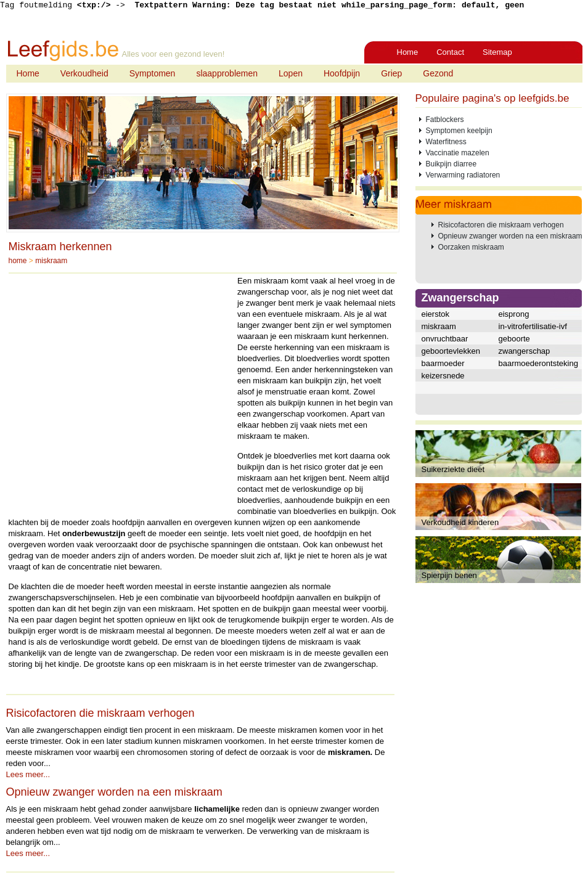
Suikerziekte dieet (453, 469)
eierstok (436, 314)
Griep (391, 73)
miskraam (51, 261)
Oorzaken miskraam (471, 247)
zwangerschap (525, 351)
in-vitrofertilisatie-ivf (533, 326)
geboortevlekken (451, 351)
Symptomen (153, 73)
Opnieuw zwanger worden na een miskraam (114, 792)
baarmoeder (443, 363)
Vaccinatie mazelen (458, 153)
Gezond (438, 73)
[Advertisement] (122, 391)
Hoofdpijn (342, 73)
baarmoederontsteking (538, 363)
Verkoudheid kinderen (460, 522)
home (18, 261)
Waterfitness (446, 142)
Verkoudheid (84, 73)
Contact (450, 52)
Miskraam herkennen (60, 247)
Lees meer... (28, 774)
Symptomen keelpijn (459, 131)
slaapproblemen (227, 73)
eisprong (514, 314)
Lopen (291, 73)
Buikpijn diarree (451, 164)
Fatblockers (445, 120)
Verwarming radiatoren (463, 175)
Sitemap (497, 52)
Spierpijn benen (449, 575)
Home (408, 52)
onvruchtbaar (445, 339)
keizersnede (443, 376)
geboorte (514, 339)
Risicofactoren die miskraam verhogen (100, 713)
